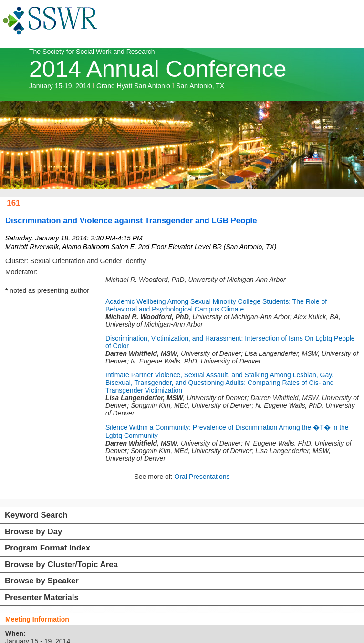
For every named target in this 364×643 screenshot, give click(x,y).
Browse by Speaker (42, 581)
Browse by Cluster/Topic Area (61, 565)
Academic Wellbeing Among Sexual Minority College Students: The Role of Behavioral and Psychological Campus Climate (216, 305)
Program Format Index (47, 548)
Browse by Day (33, 532)
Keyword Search (36, 515)
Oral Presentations (202, 477)
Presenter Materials (42, 597)
